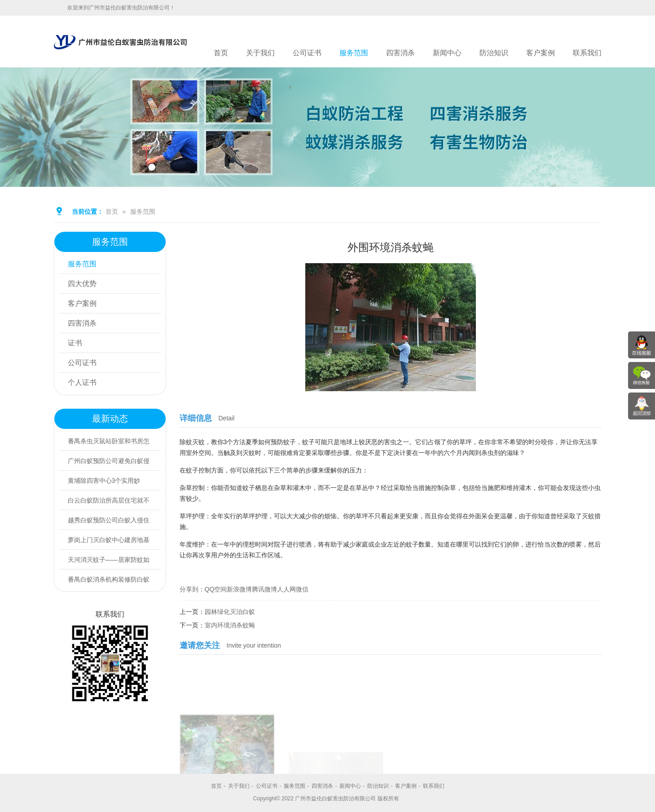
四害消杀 (400, 53)
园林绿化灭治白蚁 (230, 612)
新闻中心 (447, 53)
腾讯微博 (264, 589)
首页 (221, 53)
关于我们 (260, 53)
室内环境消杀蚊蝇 (230, 625)
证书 (75, 343)
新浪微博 (239, 589)
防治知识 (494, 53)
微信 (302, 589)
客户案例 (541, 53)
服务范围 (354, 53)
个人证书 (82, 382)
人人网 (286, 589)
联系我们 (587, 53)
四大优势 (82, 284)
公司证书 (307, 53)
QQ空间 (216, 589)
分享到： (192, 589)
